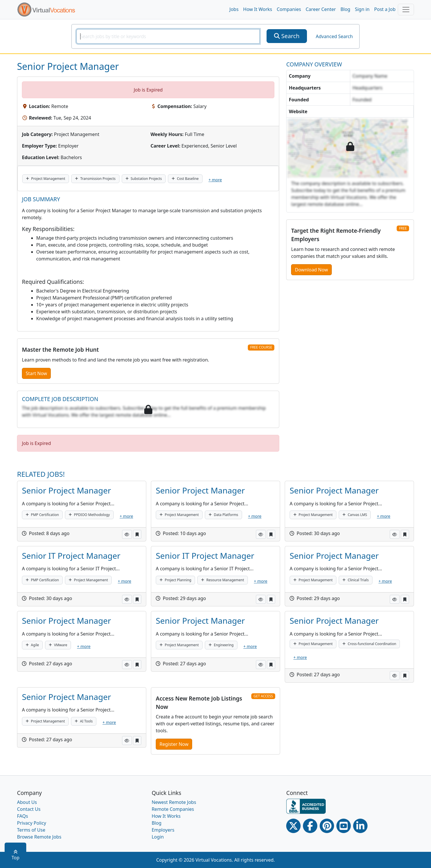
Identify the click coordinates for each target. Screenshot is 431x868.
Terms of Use (31, 830)
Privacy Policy (32, 823)
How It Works (258, 9)
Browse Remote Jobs (39, 837)
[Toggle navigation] (406, 10)
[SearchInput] (168, 36)
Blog (345, 9)
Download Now (311, 270)
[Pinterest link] (327, 826)
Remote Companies (173, 809)
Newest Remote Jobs (174, 802)
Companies (289, 9)
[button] (127, 534)
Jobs (234, 9)
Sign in (362, 9)
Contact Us (29, 809)
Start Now (36, 373)
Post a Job (385, 9)
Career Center (321, 9)
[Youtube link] (344, 826)
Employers (163, 830)
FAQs (23, 816)
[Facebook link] (310, 826)
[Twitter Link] (293, 826)
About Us (27, 802)
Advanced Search (334, 36)
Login (158, 837)
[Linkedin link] (360, 826)
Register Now (174, 744)
